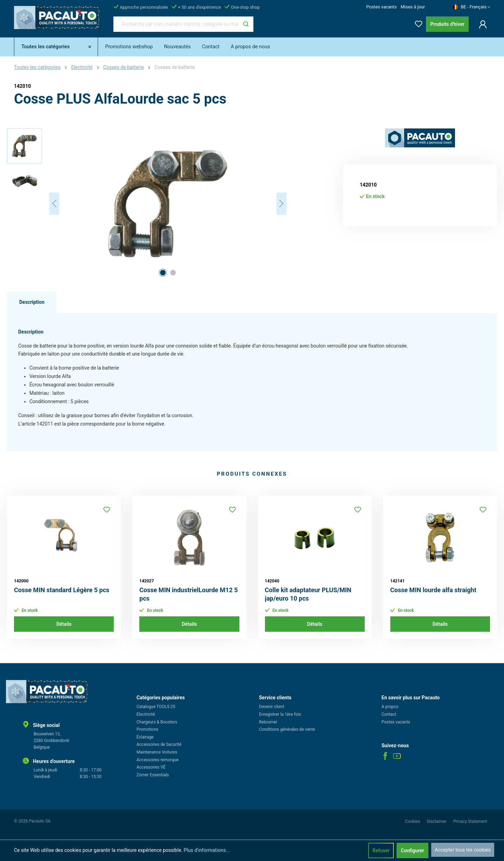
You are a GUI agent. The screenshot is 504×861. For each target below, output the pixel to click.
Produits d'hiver (447, 24)
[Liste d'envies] (416, 23)
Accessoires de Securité (159, 744)
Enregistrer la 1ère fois (280, 714)
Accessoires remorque (157, 760)
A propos (390, 707)
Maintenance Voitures (157, 752)
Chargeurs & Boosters (157, 722)
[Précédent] (54, 204)
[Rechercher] (246, 24)
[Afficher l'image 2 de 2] (173, 273)
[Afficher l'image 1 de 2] (163, 273)
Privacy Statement (470, 821)
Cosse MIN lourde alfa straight (433, 590)
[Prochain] (281, 204)
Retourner (268, 722)
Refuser (381, 850)
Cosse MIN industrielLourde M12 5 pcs (188, 594)
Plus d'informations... (207, 850)
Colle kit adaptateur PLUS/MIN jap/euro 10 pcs (308, 594)
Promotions (147, 729)
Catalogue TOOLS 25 (156, 707)
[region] (147, 204)
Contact (389, 714)
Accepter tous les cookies (463, 850)
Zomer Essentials (153, 775)
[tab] (32, 302)
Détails (64, 624)
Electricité (146, 714)
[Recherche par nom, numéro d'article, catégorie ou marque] (176, 24)
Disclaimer (437, 821)
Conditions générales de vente (287, 729)
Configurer (412, 850)
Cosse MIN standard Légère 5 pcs (62, 590)
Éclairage (145, 737)
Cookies (413, 821)
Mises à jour (413, 7)
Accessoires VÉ (151, 767)
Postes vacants (381, 7)
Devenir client (272, 707)
